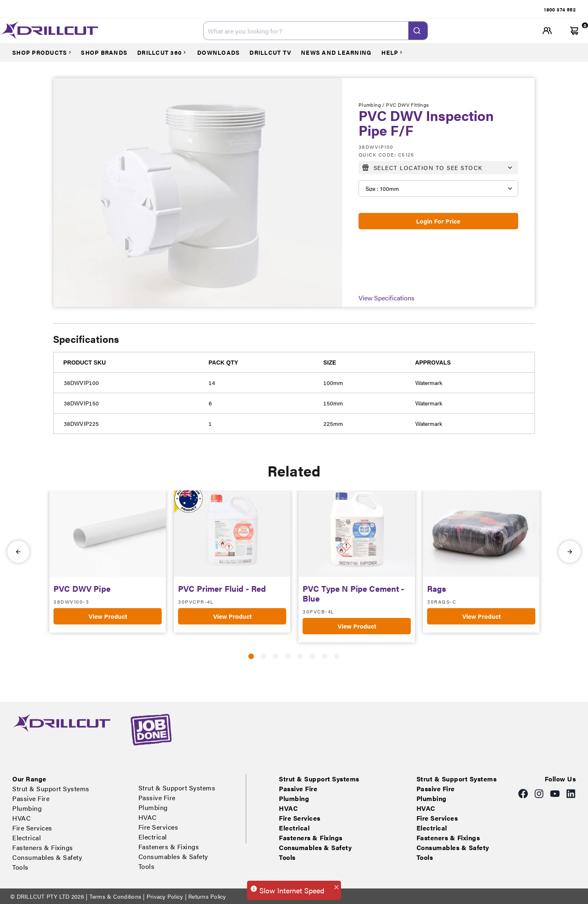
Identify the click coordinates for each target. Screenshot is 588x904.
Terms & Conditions (115, 896)
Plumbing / (372, 105)
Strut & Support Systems (234, 9)
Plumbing (315, 9)
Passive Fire (283, 9)
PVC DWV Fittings (407, 105)
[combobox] (316, 31)
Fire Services (366, 9)
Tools (531, 9)
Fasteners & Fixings (438, 9)
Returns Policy (206, 896)
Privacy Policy (165, 896)
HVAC (339, 9)
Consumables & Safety (493, 9)
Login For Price (438, 221)
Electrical (398, 9)
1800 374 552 (560, 9)
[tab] (237, 9)
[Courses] (46, 52)
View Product (108, 616)
